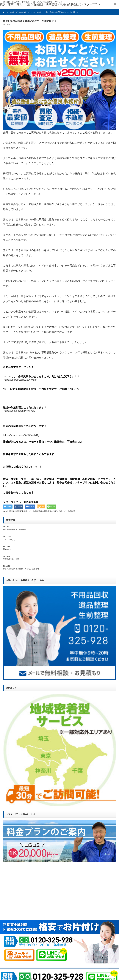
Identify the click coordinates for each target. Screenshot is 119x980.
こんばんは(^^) (9, 539)
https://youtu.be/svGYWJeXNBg (21, 435)
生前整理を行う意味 (11, 559)
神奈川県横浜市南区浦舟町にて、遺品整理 (58, 511)
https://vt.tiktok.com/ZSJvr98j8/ (20, 380)
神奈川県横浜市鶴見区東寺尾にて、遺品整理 (22, 511)
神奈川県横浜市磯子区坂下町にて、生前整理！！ (23, 569)
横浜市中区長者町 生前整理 (15, 529)
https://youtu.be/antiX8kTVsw (19, 411)
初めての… (8, 549)
